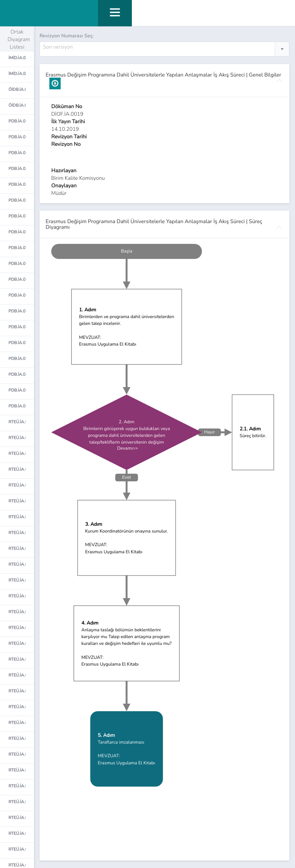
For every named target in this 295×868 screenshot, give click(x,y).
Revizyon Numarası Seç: (67, 36)
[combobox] (164, 49)
